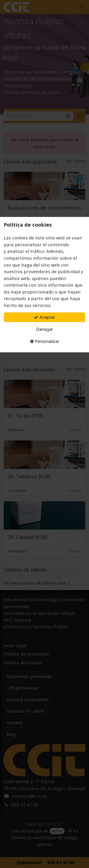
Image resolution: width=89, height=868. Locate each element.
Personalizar (45, 341)
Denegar (44, 329)
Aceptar (44, 317)
